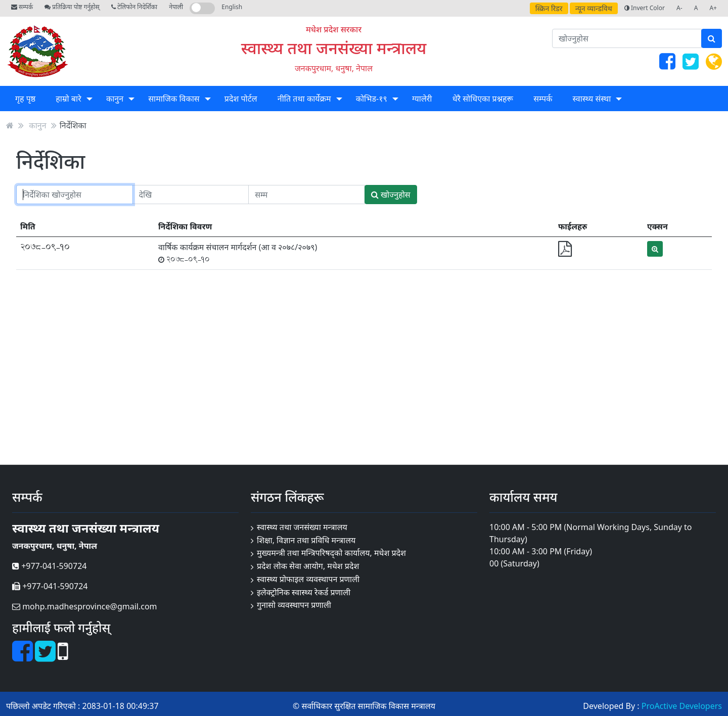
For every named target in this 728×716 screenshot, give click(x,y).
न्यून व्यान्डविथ (594, 8)
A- (679, 8)
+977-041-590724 (49, 566)
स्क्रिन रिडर (549, 8)
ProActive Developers (682, 706)
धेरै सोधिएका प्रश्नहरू (483, 99)
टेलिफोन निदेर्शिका (134, 7)
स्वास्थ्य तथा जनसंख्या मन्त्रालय (334, 48)
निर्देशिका (73, 125)
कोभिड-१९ (372, 99)
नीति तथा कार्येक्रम (304, 99)
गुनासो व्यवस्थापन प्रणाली (294, 605)
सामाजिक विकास (174, 99)
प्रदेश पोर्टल (241, 99)
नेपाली (176, 7)
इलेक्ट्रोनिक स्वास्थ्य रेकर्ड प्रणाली (304, 592)
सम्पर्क (22, 7)
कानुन (115, 99)
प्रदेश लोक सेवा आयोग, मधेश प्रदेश (308, 566)
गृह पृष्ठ (25, 99)
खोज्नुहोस (391, 195)
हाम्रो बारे (68, 99)
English (232, 7)
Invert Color (645, 8)
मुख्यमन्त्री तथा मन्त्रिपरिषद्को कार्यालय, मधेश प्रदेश (331, 553)
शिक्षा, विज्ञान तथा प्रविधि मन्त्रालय (306, 540)
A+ (713, 8)
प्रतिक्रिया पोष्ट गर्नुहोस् (72, 7)
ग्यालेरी (422, 99)
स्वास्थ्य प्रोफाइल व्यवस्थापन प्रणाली (308, 579)
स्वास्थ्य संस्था (592, 99)
